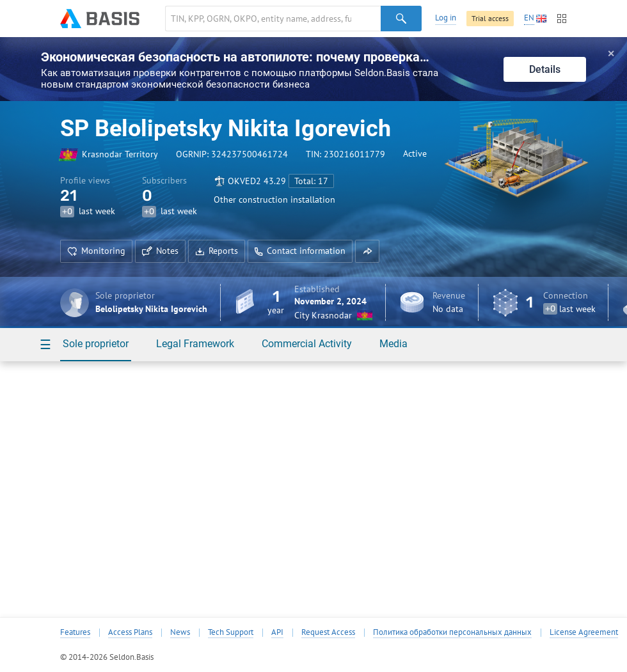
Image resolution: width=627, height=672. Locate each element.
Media (393, 344)
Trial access (490, 18)
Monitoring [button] (96, 251)
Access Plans (130, 632)
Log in (446, 18)
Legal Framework (195, 344)
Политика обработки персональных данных (452, 632)
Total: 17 (311, 181)
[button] (367, 251)
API (277, 632)
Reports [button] (217, 251)
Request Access (328, 632)
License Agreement (584, 632)
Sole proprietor (96, 344)
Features (75, 632)
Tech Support (231, 632)
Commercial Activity (307, 344)
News (180, 632)
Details (545, 69)
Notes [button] (160, 251)
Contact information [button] (300, 251)
